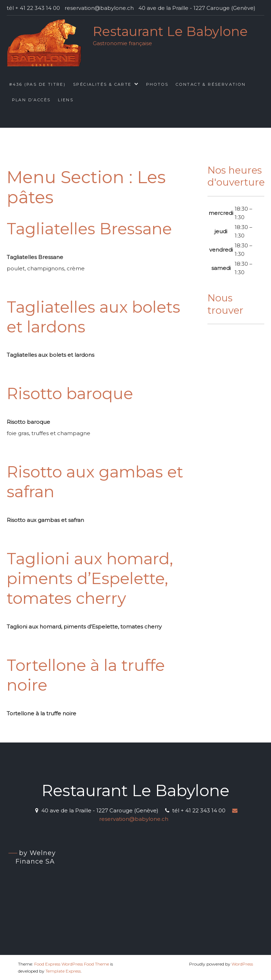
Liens (66, 100)
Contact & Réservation (211, 84)
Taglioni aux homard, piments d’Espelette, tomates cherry (90, 578)
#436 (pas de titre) (38, 84)
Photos (157, 84)
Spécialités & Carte (102, 84)
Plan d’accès (31, 100)
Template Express (63, 971)
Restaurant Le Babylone (170, 31)
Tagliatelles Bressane (89, 229)
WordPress (242, 964)
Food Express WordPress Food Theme (72, 964)
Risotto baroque (70, 393)
